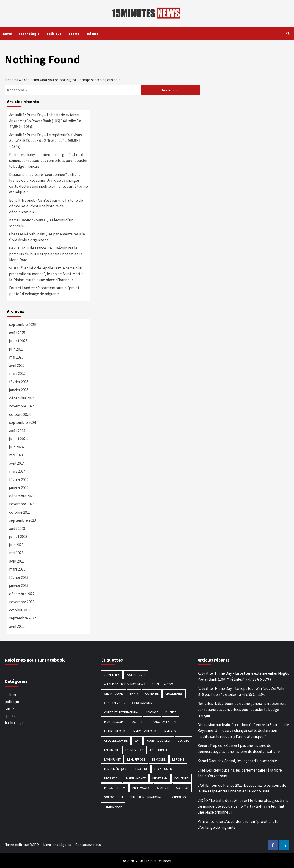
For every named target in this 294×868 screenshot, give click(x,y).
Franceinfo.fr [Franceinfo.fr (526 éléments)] (115, 731)
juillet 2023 (18, 537)
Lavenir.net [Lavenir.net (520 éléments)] (112, 759)
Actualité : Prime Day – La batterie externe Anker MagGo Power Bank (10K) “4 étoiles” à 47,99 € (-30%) (45, 121)
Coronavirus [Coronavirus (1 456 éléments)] (142, 703)
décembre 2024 (22, 398)
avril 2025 (17, 365)
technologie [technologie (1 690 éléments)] (179, 797)
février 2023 (19, 577)
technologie (29, 34)
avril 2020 (17, 626)
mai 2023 (16, 553)
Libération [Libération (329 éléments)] (112, 778)
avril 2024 (17, 463)
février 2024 (19, 480)
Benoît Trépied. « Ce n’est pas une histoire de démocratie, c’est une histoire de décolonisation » (46, 206)
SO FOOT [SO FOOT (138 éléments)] (182, 788)
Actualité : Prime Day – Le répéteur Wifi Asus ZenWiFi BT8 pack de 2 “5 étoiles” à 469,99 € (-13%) (45, 141)
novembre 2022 (22, 602)
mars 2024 (17, 471)
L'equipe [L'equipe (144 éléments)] (184, 741)
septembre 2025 (23, 325)
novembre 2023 (22, 504)
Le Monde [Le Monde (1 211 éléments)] (159, 759)
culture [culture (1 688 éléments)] (171, 712)
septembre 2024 (23, 422)
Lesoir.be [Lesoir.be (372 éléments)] (141, 769)
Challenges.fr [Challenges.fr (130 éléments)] (115, 703)
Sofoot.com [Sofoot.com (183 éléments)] (113, 797)
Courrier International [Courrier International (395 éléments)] (122, 712)
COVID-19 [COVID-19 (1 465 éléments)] (152, 712)
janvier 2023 (19, 585)
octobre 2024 (20, 414)
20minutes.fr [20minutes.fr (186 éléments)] (136, 675)
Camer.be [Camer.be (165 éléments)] (152, 693)
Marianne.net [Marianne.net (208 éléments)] (136, 778)
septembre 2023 (23, 520)
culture (92, 34)
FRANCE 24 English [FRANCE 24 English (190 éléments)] (164, 722)
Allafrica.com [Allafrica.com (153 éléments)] (163, 684)
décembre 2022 (22, 594)
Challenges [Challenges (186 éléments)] (174, 693)
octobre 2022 (20, 610)
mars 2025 (17, 373)
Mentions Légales (57, 845)
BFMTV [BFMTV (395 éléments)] (134, 693)
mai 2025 (16, 357)
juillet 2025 (18, 341)
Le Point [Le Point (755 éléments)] (178, 759)
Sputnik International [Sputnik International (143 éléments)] (146, 797)
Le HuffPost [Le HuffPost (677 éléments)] (136, 759)
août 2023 (17, 529)
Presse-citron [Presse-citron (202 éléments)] (115, 788)
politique (54, 34)
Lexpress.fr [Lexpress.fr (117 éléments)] (163, 769)
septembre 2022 (23, 618)
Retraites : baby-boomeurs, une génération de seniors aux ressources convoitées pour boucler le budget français (48, 160)
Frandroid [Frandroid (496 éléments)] (171, 731)
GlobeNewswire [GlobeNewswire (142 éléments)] (116, 741)
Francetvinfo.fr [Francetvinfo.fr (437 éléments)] (144, 731)
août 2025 (17, 333)
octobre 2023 (20, 512)
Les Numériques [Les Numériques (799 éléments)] (116, 769)
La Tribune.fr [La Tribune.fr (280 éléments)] (160, 750)
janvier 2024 (19, 488)
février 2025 (19, 382)
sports (74, 34)
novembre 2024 (22, 406)
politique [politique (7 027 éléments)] (181, 778)
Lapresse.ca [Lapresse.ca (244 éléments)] (134, 750)
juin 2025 (16, 349)
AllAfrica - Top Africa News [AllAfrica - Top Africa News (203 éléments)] (125, 684)
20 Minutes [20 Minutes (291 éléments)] (112, 675)
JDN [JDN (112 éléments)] (137, 741)
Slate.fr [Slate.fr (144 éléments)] (163, 788)
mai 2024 (16, 455)
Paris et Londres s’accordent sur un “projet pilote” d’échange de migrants (44, 291)
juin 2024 (16, 447)
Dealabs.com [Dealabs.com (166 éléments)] (114, 722)
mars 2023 (17, 569)
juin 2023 (16, 545)
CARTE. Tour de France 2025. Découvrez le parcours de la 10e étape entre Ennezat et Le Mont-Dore (46, 254)
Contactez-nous (88, 845)
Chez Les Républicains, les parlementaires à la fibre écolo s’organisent (47, 237)
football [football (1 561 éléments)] (137, 722)
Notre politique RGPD (22, 845)
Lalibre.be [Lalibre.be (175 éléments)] (111, 750)
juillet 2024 (18, 439)
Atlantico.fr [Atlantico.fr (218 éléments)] (113, 693)
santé (7, 34)
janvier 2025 (19, 390)
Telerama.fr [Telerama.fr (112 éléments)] (113, 806)
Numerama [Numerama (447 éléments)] (160, 778)
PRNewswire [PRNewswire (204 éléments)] (141, 788)
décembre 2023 (22, 496)
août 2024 (17, 431)
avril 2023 (17, 561)
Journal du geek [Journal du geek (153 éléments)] (159, 741)
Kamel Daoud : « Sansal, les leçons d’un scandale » (41, 223)
